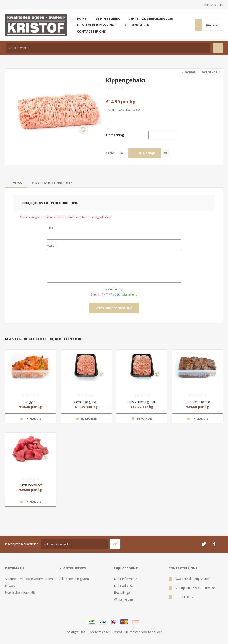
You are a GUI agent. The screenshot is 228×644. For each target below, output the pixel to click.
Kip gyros (31, 402)
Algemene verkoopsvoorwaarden (29, 579)
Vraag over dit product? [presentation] (52, 183)
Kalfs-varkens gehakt (142, 402)
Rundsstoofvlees (31, 485)
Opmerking (115, 135)
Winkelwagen (123, 599)
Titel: (51, 228)
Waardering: (114, 289)
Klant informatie (126, 579)
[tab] (16, 183)
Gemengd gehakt (86, 402)
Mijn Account (214, 5)
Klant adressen (125, 586)
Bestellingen (123, 592)
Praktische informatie (20, 592)
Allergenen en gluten (74, 579)
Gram (110, 153)
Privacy (10, 586)
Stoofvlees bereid (197, 402)
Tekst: (52, 246)
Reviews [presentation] (16, 183)
